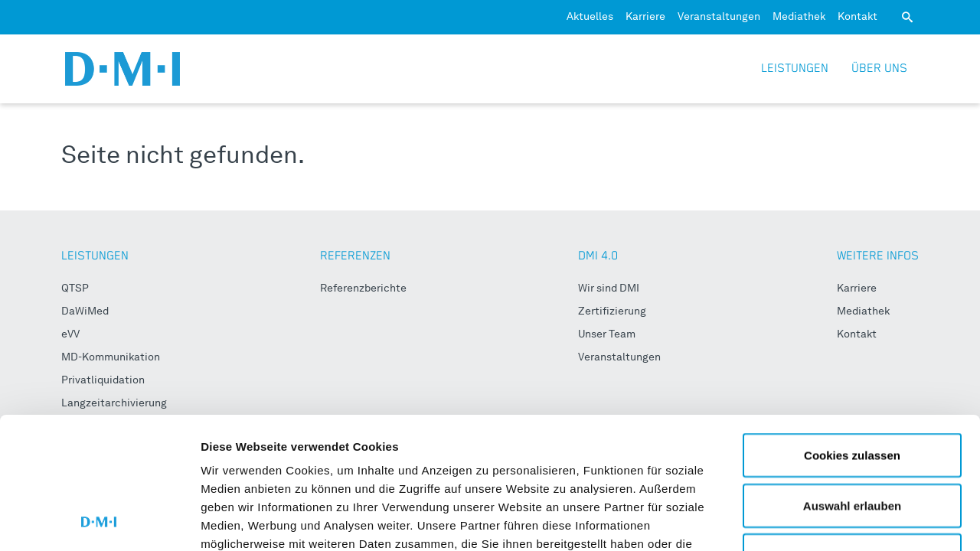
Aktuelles (590, 17)
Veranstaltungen (719, 17)
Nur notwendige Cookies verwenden (852, 441)
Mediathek (799, 17)
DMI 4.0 (598, 256)
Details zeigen (814, 521)
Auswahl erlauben (852, 382)
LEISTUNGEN (95, 256)
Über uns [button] (879, 68)
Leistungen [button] (795, 68)
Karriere (645, 17)
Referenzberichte (363, 289)
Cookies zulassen (852, 332)
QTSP (75, 289)
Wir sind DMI (609, 289)
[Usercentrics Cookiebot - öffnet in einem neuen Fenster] (99, 521)
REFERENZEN (355, 256)
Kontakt (857, 17)
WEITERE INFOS (878, 256)
